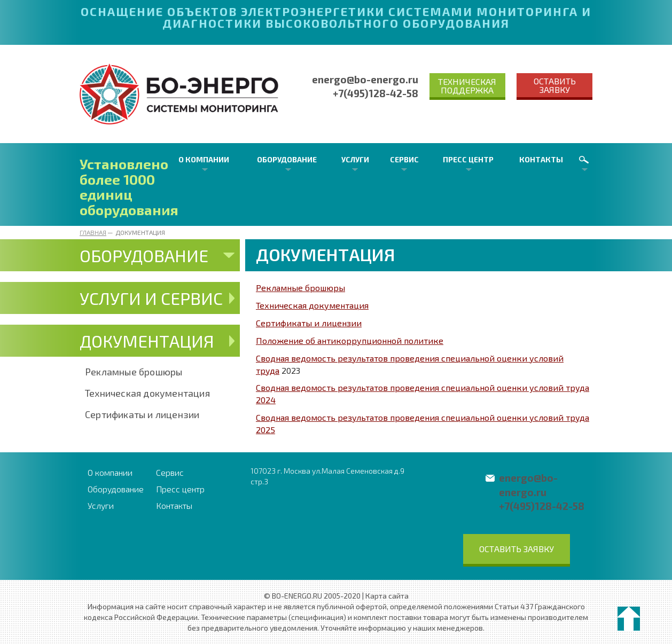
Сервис (404, 159)
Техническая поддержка (467, 86)
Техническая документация (147, 393)
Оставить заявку (555, 85)
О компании (204, 159)
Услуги (355, 159)
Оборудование (287, 159)
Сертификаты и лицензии (142, 414)
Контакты (541, 159)
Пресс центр (468, 159)
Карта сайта (387, 596)
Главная (93, 232)
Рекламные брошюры (134, 372)
